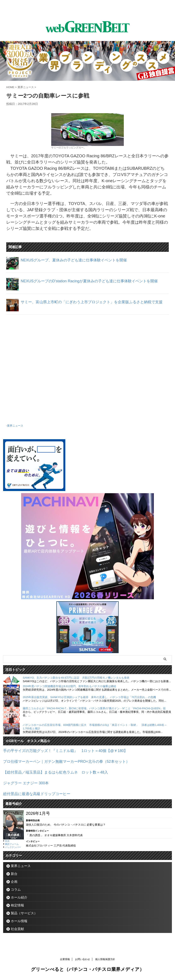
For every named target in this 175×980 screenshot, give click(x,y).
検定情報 (17, 906)
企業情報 (65, 960)
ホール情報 (19, 922)
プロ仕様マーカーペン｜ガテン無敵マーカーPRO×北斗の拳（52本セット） (73, 764)
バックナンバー (13, 848)
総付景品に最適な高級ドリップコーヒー (40, 795)
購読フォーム (12, 845)
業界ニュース (15, 429)
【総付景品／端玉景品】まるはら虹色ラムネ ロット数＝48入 (61, 774)
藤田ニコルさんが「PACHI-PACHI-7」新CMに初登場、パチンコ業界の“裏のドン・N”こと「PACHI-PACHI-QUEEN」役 (94, 711)
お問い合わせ (83, 960)
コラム (16, 890)
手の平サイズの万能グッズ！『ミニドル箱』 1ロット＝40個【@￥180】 (72, 753)
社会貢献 (17, 930)
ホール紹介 (19, 898)
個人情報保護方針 (105, 960)
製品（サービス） (24, 914)
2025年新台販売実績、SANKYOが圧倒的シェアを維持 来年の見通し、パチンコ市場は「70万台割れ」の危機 (89, 700)
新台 (14, 875)
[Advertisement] (87, 371)
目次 (7, 842)
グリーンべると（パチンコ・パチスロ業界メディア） (87, 970)
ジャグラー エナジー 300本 (28, 785)
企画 (14, 882)
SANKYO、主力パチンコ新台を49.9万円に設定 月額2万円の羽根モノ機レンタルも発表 (76, 681)
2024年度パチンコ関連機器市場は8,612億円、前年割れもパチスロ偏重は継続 (70, 689)
